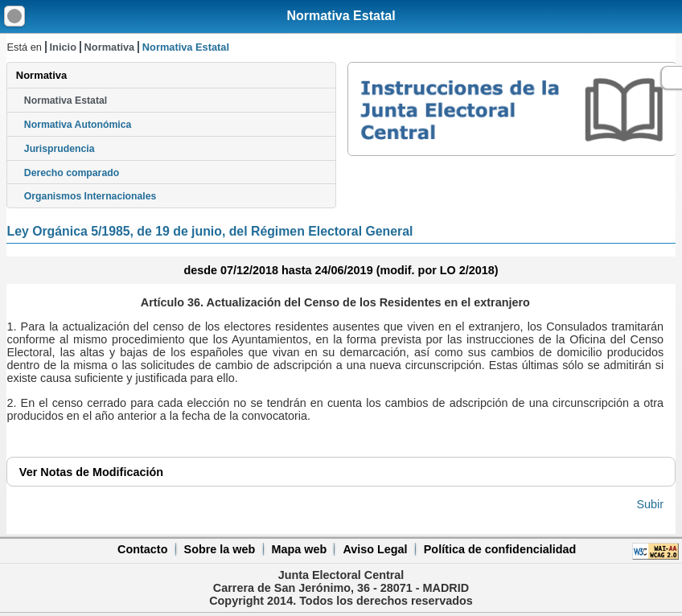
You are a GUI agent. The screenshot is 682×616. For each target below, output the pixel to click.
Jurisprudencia (60, 149)
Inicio (63, 47)
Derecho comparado (72, 173)
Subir (651, 504)
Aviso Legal (375, 549)
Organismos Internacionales (90, 196)
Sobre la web (220, 549)
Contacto (142, 549)
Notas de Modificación (91, 472)
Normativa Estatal (341, 16)
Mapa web (299, 549)
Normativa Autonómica (78, 125)
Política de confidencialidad (500, 549)
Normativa (110, 47)
